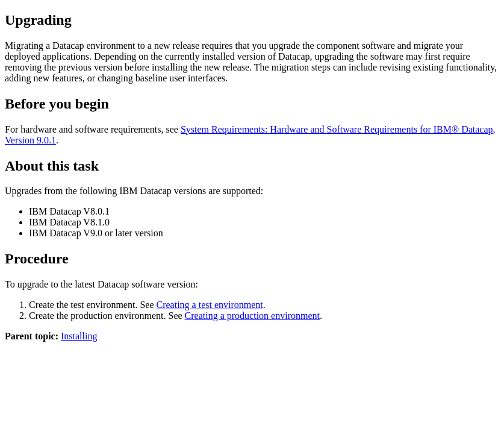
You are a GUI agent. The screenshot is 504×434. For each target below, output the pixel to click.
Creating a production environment (252, 316)
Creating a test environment (209, 305)
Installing (79, 336)
